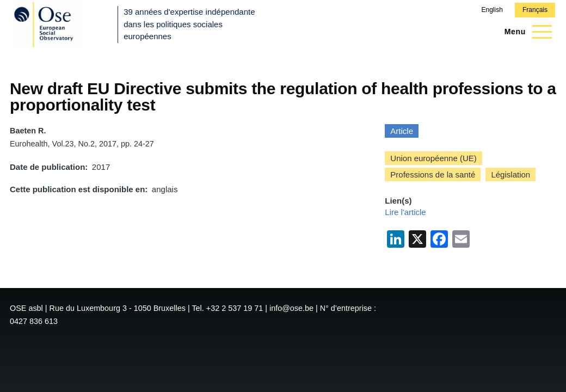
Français (535, 10)
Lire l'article (405, 212)
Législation (510, 174)
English (492, 10)
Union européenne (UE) (433, 158)
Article (402, 131)
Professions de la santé (433, 174)
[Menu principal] (525, 32)
